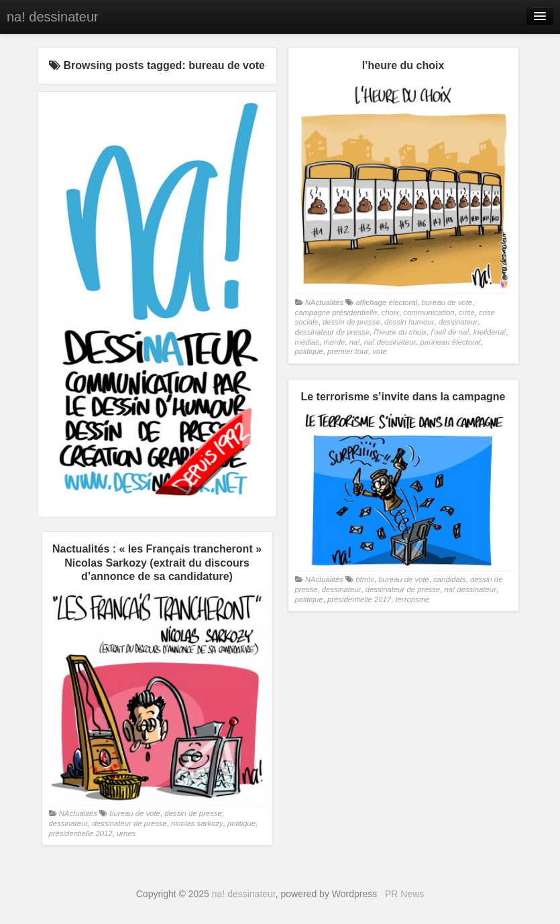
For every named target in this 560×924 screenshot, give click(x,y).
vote (379, 351)
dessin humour (409, 322)
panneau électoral (451, 342)
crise (467, 312)
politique (309, 351)
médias (307, 342)
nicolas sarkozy (197, 823)
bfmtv (365, 579)
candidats (450, 579)
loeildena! (490, 332)
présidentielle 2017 (359, 599)
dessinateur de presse (332, 332)
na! (355, 342)
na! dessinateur (53, 17)
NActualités (324, 302)
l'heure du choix (400, 332)
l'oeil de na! (450, 332)
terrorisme (412, 599)
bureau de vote (447, 302)
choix (390, 312)
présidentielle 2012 (81, 833)
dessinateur (458, 322)
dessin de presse (351, 322)
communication (429, 312)
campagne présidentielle (336, 312)
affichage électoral (386, 302)
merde (334, 342)
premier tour (348, 351)
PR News (404, 894)
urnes (126, 833)
